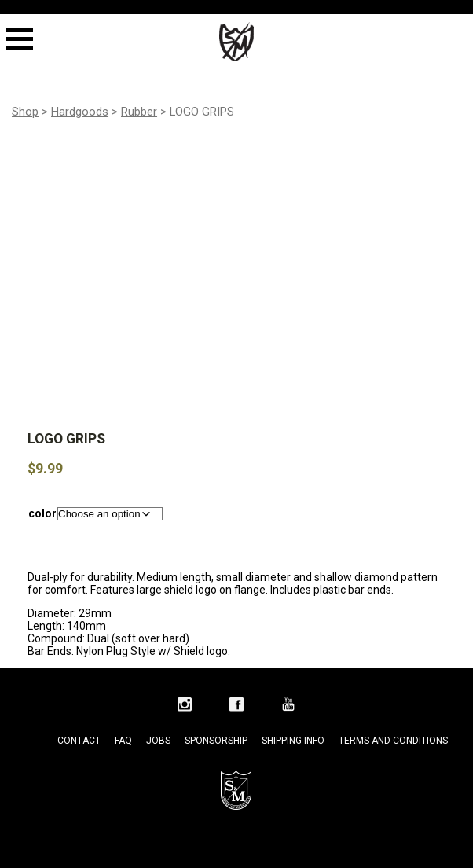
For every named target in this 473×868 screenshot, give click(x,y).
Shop (25, 112)
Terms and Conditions (393, 741)
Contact (79, 741)
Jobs (158, 741)
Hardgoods (80, 112)
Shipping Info (293, 741)
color (42, 513)
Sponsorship (216, 741)
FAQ (123, 741)
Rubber (139, 112)
